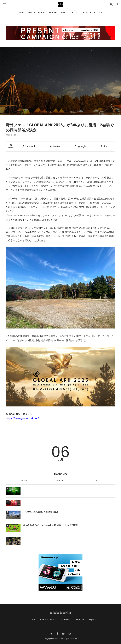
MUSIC (64, 12)
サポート (93, 620)
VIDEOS (74, 12)
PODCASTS (86, 12)
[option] (24, 481)
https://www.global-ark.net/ (22, 418)
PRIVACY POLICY (48, 620)
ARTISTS (98, 12)
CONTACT (65, 620)
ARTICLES (53, 12)
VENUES (42, 12)
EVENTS (31, 12)
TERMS (32, 620)
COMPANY (79, 620)
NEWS (22, 12)
